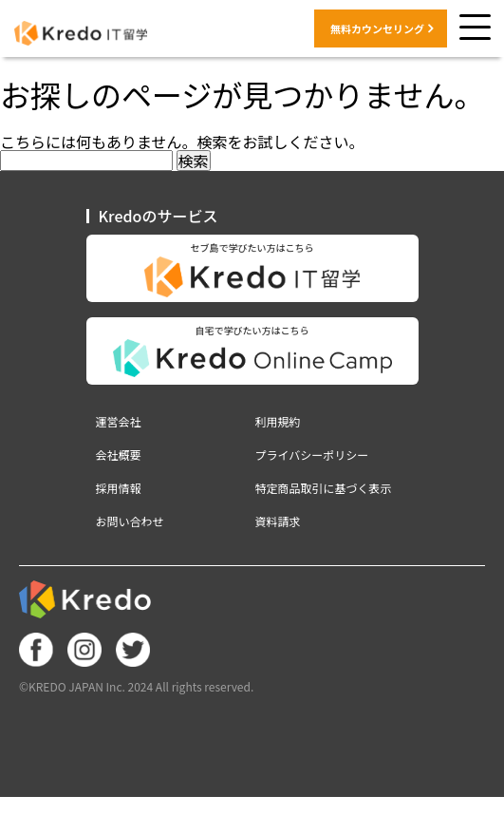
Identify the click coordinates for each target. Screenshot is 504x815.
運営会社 (119, 422)
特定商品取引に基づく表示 (324, 488)
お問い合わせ (130, 521)
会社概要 (119, 455)
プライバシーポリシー (312, 455)
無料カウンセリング (377, 28)
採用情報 (119, 488)
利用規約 (278, 422)
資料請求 (278, 521)
